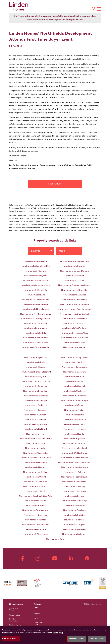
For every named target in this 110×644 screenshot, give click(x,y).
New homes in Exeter (74, 415)
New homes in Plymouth (36, 482)
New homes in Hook (36, 434)
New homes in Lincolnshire (74, 300)
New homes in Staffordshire (74, 328)
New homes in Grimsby (74, 425)
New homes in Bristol (74, 377)
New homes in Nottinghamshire (36, 319)
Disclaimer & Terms (14, 609)
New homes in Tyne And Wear (74, 333)
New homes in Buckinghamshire (74, 262)
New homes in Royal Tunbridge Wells (36, 496)
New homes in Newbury (36, 463)
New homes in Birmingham (74, 367)
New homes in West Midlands (74, 338)
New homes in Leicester (74, 444)
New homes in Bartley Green (74, 358)
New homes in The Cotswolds (36, 525)
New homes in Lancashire (74, 295)
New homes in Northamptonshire (36, 314)
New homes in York (55, 539)
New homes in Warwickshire (36, 338)
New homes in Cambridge (36, 386)
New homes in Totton (36, 530)
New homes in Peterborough (74, 477)
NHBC (36, 619)
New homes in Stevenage (36, 515)
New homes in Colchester (36, 396)
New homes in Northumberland (74, 314)
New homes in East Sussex (36, 281)
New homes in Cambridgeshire (36, 266)
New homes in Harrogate (74, 429)
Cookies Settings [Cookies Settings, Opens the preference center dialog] (9, 639)
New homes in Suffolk (36, 333)
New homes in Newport (36, 468)
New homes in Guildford (36, 429)
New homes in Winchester (74, 535)
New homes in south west (36, 328)
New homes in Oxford (36, 477)
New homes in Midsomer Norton (36, 458)
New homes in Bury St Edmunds (36, 382)
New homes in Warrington (36, 535)
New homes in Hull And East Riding (36, 439)
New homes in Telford (74, 520)
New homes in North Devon (36, 310)
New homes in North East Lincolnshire (74, 310)
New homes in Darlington (36, 406)
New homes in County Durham (74, 271)
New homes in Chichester (74, 391)
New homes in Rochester (74, 492)
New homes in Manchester (36, 453)
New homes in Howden (74, 434)
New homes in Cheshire (74, 266)
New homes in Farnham (36, 420)
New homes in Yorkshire (74, 348)
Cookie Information (14, 620)
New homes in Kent (36, 295)
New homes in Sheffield (74, 506)
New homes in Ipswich (74, 439)
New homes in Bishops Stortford (36, 372)
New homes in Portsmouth (36, 487)
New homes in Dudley (74, 410)
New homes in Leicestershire (36, 300)
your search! (77, 20)
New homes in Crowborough (74, 401)
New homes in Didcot (74, 406)
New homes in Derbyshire (36, 276)
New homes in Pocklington (74, 482)
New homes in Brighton (36, 377)
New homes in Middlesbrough (74, 453)
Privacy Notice (15, 615)
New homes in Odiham (74, 472)
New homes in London (36, 448)
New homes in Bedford (74, 363)
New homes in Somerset (74, 324)
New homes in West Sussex (36, 343)
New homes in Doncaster (36, 410)
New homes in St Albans (74, 511)
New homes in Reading (74, 487)
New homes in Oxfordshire (74, 319)
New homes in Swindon (74, 515)
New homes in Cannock (74, 386)
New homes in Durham (36, 415)
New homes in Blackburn (74, 372)
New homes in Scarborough (74, 501)
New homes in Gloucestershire (36, 286)
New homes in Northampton (74, 468)
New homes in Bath (36, 363)
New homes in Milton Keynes (74, 458)
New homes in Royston (74, 496)
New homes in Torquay (74, 525)
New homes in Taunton (36, 520)
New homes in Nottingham (36, 472)
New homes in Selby (36, 506)
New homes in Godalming (36, 425)
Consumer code (38, 624)
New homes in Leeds (36, 444)
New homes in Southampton (36, 511)
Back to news (55, 184)
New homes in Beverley (36, 367)
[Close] (105, 630)
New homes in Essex (74, 281)
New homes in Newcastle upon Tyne (74, 463)
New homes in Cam (74, 382)
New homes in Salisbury (36, 501)
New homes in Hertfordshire (74, 290)
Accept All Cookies (77, 639)
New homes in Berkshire (36, 262)
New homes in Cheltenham (36, 391)
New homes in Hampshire (36, 290)
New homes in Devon (74, 276)
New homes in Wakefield (74, 530)
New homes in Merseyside (36, 305)
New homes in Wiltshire (74, 343)
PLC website (37, 613)
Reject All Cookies (97, 639)
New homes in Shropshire (36, 324)
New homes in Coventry (74, 396)
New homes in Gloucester (74, 420)
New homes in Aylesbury (36, 358)
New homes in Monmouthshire (74, 305)
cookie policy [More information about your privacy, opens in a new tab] (58, 633)
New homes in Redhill (36, 492)
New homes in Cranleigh (36, 401)
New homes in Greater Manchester (74, 286)
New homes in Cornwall (36, 271)
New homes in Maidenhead (74, 448)
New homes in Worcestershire (36, 348)
